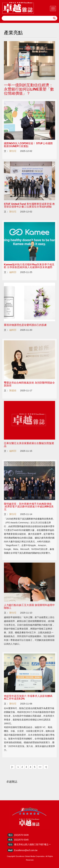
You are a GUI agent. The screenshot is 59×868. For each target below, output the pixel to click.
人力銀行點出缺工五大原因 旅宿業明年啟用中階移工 (29, 606)
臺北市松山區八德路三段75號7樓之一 (32, 844)
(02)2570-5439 (21, 835)
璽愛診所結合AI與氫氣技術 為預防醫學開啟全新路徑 (29, 384)
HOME (18, 8)
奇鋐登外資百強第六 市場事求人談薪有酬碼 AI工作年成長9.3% (28, 697)
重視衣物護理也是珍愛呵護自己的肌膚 (25, 325)
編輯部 (13, 272)
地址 (10, 844)
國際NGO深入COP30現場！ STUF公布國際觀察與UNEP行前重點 (28, 145)
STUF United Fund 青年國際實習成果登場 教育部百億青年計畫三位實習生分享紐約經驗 (29, 205)
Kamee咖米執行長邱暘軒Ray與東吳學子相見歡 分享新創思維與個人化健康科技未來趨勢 (29, 266)
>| (46, 767)
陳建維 (13, 390)
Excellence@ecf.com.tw (26, 850)
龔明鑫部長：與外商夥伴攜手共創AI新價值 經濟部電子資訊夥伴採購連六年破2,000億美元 (29, 507)
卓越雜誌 (12, 782)
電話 (10, 835)
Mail (10, 850)
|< (12, 767)
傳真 (10, 840)
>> (40, 767)
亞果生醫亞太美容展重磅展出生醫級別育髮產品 (29, 445)
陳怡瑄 (13, 151)
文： (6, 151)
